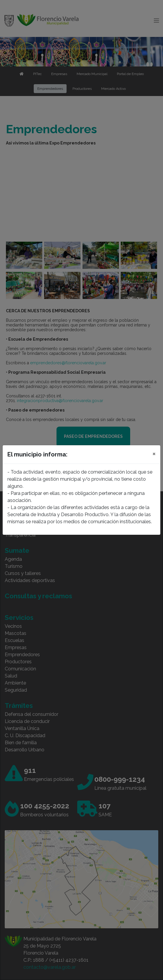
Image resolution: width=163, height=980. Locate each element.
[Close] (154, 454)
